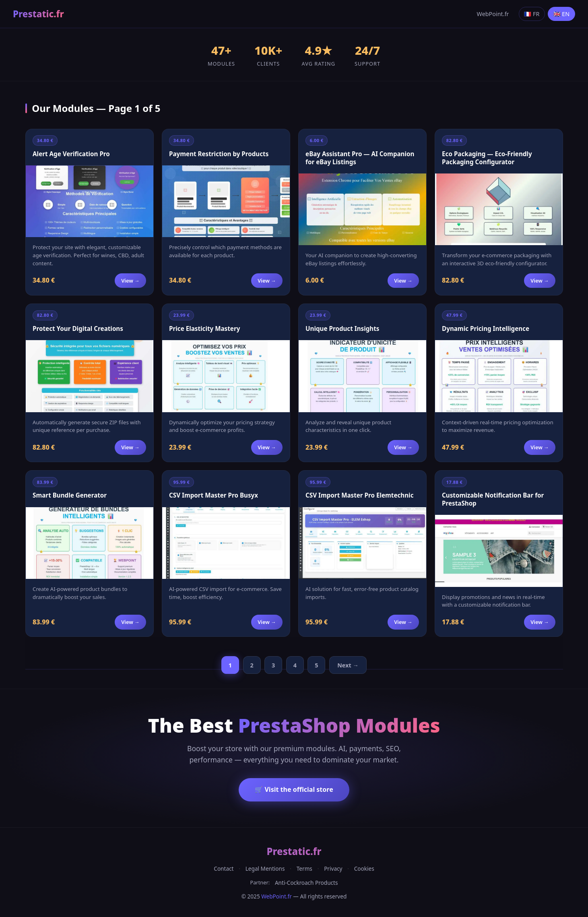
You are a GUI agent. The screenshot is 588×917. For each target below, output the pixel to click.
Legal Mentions (265, 868)
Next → (348, 665)
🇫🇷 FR (532, 14)
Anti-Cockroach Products (306, 883)
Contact (224, 868)
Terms (304, 868)
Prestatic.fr (38, 14)
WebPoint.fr (493, 14)
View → (130, 281)
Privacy (333, 868)
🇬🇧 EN (562, 14)
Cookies (364, 868)
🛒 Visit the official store (294, 789)
